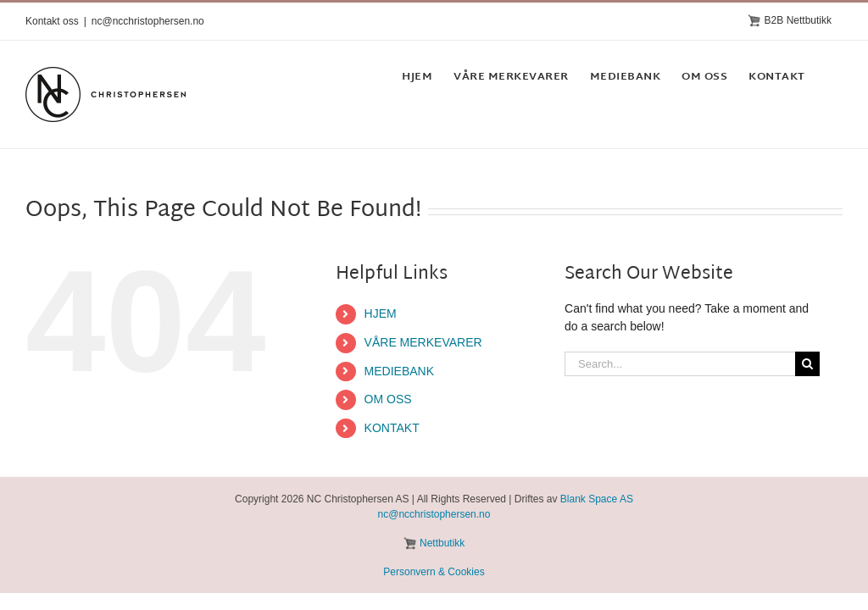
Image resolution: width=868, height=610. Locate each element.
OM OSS (388, 399)
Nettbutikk (442, 543)
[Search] (807, 364)
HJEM (381, 313)
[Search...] (680, 364)
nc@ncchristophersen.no (148, 21)
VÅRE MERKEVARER (423, 342)
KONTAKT (392, 428)
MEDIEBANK (399, 371)
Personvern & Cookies (434, 572)
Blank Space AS (597, 499)
